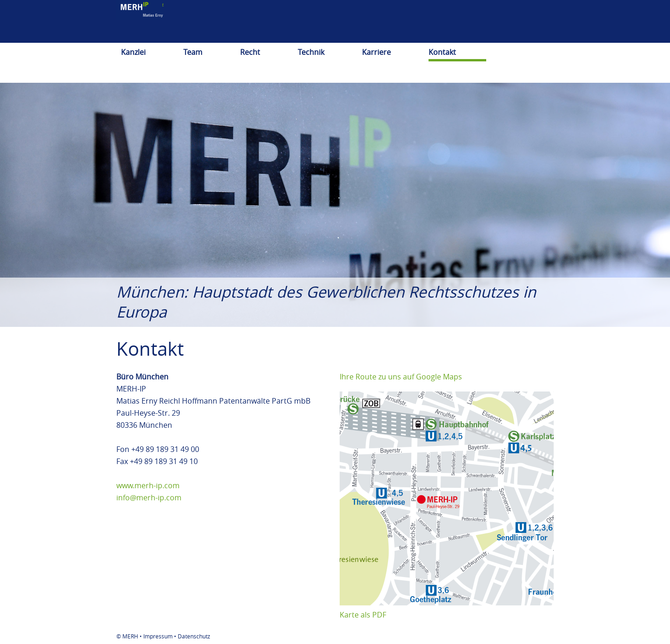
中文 (546, 35)
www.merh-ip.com (148, 485)
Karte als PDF (363, 615)
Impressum (158, 636)
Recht (250, 52)
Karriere (376, 52)
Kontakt (442, 52)
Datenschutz (194, 636)
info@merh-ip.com (149, 498)
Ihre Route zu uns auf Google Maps (401, 377)
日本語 (517, 35)
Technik (311, 52)
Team (193, 52)
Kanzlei (133, 52)
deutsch (445, 35)
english (482, 35)
